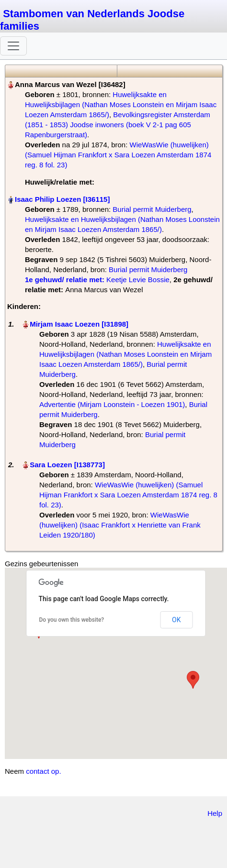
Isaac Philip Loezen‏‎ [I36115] (62, 199)
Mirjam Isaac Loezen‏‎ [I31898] (79, 324)
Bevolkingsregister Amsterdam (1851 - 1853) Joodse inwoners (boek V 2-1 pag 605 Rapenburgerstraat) (118, 125)
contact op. (43, 771)
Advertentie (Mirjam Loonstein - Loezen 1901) (112, 404)
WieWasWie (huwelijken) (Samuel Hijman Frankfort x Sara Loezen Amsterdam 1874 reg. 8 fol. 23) (118, 155)
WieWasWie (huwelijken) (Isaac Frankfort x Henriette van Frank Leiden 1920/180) (120, 525)
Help (215, 813)
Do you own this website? (72, 620)
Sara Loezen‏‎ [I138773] (67, 465)
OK (176, 620)
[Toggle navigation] (13, 46)
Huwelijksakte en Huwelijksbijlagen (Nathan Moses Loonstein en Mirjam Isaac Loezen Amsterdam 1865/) (121, 104)
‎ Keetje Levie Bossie (97, 280)
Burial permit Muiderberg (152, 209)
